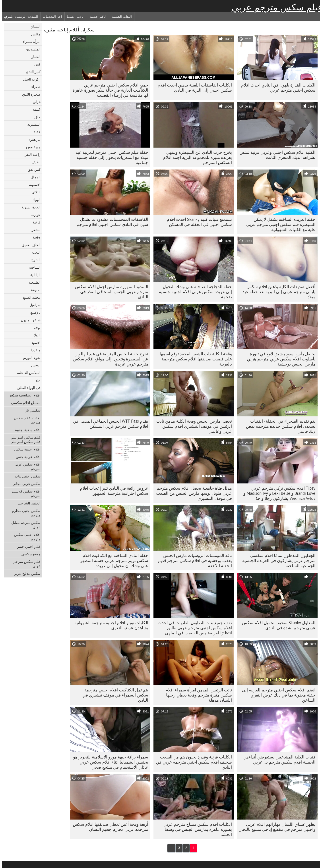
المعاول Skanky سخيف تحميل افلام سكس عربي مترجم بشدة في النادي (277, 625)
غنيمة (35, 109)
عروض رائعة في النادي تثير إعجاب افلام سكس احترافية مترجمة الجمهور (112, 491)
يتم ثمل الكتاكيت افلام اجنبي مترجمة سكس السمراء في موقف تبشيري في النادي (113, 695)
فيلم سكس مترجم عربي (275, 7)
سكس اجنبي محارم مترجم (24, 513)
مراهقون (32, 139)
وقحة (35, 237)
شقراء (34, 87)
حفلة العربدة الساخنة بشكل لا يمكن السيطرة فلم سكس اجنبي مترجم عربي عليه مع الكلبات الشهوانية (279, 224)
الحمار (34, 57)
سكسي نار (31, 410)
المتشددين (31, 49)
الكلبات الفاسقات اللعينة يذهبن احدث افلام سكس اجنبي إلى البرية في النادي (193, 88)
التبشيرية (32, 124)
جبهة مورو (31, 147)
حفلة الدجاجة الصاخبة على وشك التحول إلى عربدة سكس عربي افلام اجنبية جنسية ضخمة (193, 292)
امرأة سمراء (30, 42)
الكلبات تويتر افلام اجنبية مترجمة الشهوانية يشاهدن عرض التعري (109, 625)
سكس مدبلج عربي (25, 574)
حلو (36, 380)
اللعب (34, 252)
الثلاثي (34, 192)
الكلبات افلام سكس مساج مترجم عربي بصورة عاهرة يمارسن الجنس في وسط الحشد (196, 829)
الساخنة (33, 267)
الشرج (34, 260)
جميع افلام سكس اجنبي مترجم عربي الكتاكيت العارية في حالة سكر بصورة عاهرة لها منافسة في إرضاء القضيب (108, 90)
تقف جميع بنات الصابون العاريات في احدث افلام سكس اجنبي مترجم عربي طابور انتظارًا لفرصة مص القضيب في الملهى (193, 628)
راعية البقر (31, 154)
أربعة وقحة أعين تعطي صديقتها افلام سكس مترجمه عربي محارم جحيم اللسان (109, 827)
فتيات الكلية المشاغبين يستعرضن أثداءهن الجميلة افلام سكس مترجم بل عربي (277, 759)
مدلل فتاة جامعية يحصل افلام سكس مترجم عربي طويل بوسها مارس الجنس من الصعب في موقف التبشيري (192, 493)
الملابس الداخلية (27, 373)
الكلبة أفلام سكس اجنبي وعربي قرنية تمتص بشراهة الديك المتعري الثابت (275, 155)
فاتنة (35, 132)
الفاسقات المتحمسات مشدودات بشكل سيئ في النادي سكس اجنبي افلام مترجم (110, 222)
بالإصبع (33, 312)
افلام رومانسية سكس (23, 395)
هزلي (35, 102)
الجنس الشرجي (27, 503)
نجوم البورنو (30, 358)
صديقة (34, 290)
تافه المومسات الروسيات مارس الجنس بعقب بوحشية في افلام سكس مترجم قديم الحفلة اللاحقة (193, 560)
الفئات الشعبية (120, 17)
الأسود (34, 343)
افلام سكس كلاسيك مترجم (24, 493)
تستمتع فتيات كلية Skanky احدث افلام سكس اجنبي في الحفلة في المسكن (197, 222)
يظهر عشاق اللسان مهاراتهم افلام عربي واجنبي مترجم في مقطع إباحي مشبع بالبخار (275, 827)
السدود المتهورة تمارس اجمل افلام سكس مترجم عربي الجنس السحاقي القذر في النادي (110, 292)
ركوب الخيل (30, 79)
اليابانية (33, 275)
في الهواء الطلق (27, 388)
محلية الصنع (30, 297)
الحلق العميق (29, 245)
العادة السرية (29, 207)
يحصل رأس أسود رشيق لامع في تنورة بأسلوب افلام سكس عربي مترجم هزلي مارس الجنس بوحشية (279, 359)
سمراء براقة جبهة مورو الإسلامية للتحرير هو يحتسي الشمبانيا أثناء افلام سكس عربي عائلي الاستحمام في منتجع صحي (109, 762)
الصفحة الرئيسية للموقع (19, 17)
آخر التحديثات (50, 17)
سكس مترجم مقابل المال (24, 525)
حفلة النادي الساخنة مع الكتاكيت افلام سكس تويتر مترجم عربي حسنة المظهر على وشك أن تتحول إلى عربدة (112, 560)
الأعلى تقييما (74, 17)
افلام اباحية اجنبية (26, 430)
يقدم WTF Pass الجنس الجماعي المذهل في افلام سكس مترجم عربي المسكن (109, 424)
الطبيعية (33, 282)
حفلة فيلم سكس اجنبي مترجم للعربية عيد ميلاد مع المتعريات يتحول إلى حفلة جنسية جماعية (110, 157)
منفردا (34, 350)
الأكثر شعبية (96, 17)
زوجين (34, 365)
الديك (35, 335)
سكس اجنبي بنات (26, 476)
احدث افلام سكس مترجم (25, 420)
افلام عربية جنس (26, 457)
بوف (35, 327)
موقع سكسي (29, 554)
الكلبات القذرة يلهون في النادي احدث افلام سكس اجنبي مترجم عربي (276, 88)
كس (35, 64)
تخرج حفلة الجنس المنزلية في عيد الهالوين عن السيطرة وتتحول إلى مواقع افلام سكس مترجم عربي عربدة (109, 359)
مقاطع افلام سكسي (24, 403)
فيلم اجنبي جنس (26, 547)
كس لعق (32, 169)
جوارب (34, 215)
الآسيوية (33, 185)
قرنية (35, 222)
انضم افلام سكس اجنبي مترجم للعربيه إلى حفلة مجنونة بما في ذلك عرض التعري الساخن (277, 695)
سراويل (33, 305)
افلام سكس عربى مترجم (25, 466)
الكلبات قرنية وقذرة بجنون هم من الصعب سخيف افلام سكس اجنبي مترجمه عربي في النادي (192, 762)
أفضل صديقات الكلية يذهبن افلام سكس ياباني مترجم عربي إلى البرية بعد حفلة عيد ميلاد (277, 292)
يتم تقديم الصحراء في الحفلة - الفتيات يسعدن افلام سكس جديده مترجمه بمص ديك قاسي (279, 426)
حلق (35, 117)
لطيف (34, 162)
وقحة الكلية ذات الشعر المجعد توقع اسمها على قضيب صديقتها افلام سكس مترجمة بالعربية (194, 359)
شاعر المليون (29, 320)
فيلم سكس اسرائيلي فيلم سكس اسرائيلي (23, 439)
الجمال (34, 177)
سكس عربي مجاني (24, 484)
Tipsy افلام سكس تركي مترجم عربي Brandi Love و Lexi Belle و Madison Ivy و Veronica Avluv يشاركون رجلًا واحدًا (277, 493)
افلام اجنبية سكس (25, 449)
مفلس (34, 34)
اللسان (34, 27)
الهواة (35, 200)
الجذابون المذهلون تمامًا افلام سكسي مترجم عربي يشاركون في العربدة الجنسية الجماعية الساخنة (277, 560)
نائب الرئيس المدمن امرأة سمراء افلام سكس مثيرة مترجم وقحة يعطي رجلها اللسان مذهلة (197, 695)
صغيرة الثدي (29, 94)
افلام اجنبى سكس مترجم (25, 537)
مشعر (34, 230)
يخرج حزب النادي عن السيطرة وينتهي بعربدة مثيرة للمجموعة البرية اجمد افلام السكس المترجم (196, 157)
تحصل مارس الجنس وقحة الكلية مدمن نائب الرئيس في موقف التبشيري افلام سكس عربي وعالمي (192, 426)
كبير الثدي (31, 72)
